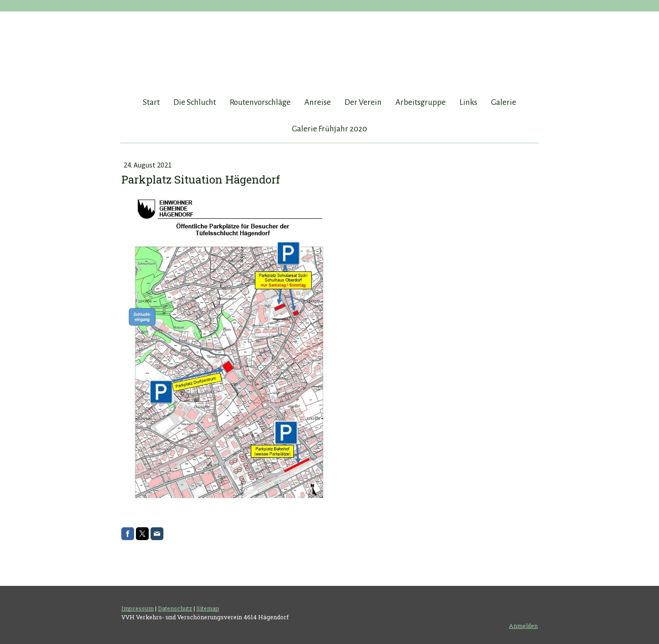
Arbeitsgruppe (421, 102)
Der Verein (363, 102)
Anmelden (523, 626)
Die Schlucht (195, 102)
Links (468, 102)
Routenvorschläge (260, 102)
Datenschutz (175, 608)
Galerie (504, 102)
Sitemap (208, 608)
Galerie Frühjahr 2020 (329, 129)
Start (151, 102)
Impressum (138, 608)
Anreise (318, 102)
